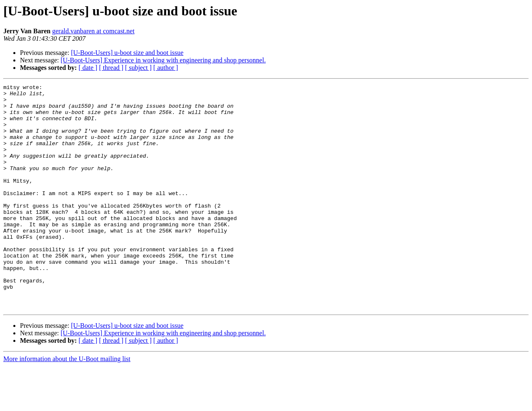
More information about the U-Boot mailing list (67, 404)
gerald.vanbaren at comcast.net (93, 31)
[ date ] (88, 68)
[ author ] (166, 68)
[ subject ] (138, 68)
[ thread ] (111, 68)
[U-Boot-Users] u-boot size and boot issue (127, 53)
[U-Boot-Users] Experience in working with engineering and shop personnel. (163, 60)
